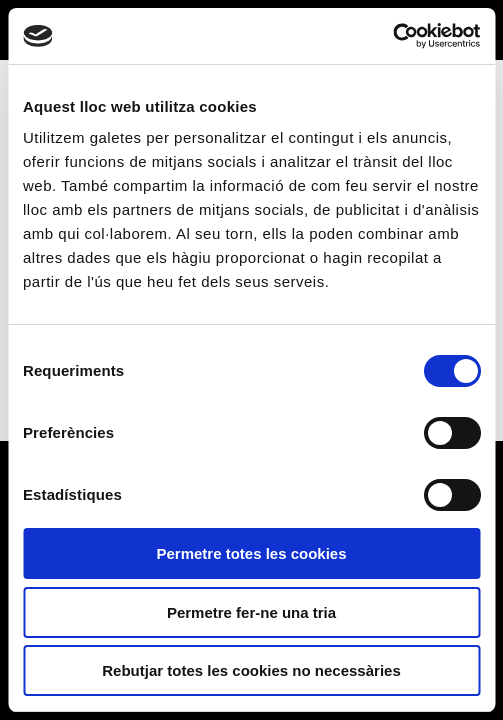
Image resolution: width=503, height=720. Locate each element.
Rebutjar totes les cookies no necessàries (251, 670)
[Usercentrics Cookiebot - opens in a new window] (392, 36)
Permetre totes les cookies (251, 553)
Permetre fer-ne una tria (251, 612)
